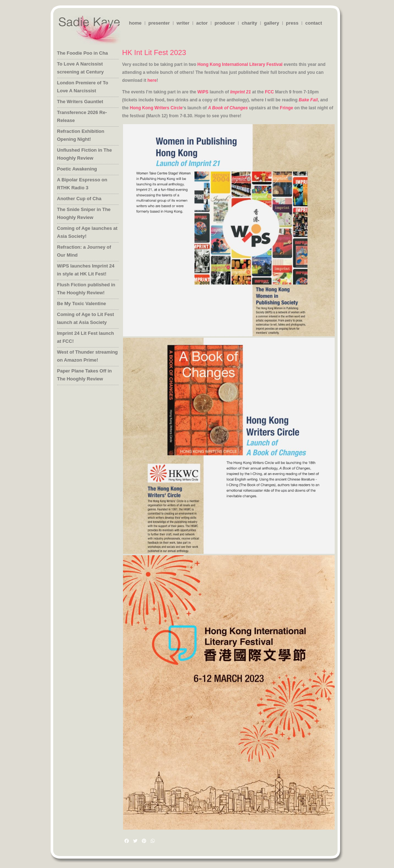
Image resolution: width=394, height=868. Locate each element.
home (135, 23)
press (292, 23)
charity (249, 23)
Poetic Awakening (77, 169)
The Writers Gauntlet (80, 102)
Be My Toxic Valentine (82, 304)
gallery (271, 23)
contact (314, 23)
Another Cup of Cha (79, 199)
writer (183, 23)
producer (225, 23)
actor (202, 23)
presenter (159, 23)
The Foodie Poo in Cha (83, 53)
